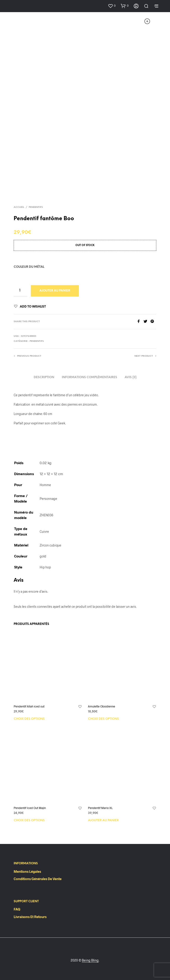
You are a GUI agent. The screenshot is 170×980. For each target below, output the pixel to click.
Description (44, 377)
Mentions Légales (27, 871)
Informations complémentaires (89, 377)
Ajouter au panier (55, 291)
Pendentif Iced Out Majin (30, 808)
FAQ (17, 909)
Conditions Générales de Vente (38, 879)
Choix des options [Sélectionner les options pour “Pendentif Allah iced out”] (29, 719)
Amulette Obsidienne (102, 706)
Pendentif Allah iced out (29, 706)
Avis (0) (131, 377)
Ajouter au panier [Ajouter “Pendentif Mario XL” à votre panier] (103, 821)
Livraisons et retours (30, 917)
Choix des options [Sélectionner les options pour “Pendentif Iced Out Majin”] (29, 821)
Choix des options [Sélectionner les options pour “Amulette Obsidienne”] (103, 719)
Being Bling (90, 960)
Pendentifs (36, 207)
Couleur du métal (29, 267)
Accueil (19, 207)
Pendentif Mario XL (100, 808)
